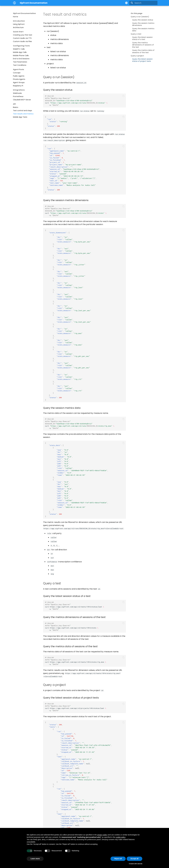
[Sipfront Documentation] (14, 3)
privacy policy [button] (102, 835)
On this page (137, 13)
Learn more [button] (35, 859)
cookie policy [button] (121, 837)
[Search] (143, 3)
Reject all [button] (118, 859)
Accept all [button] (134, 859)
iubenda (140, 864)
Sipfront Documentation (24, 13)
